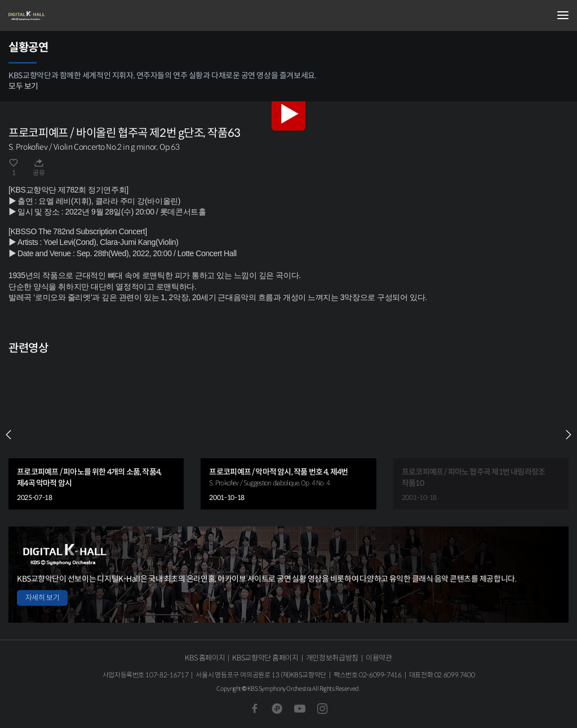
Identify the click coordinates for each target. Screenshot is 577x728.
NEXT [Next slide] (569, 435)
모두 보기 (23, 86)
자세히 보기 (42, 598)
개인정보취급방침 (332, 658)
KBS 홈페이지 (205, 658)
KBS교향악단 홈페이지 (265, 658)
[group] (96, 435)
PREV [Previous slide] (8, 435)
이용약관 (379, 658)
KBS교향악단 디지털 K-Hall (65, 16)
